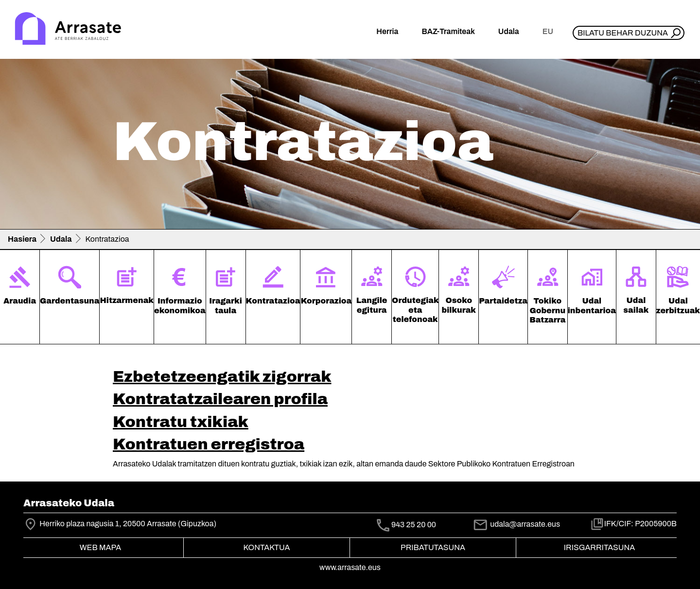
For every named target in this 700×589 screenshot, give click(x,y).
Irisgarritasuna (600, 547)
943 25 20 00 (414, 525)
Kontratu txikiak (181, 422)
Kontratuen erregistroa (209, 444)
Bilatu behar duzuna (623, 33)
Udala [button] (509, 31)
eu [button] (548, 31)
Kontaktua (267, 547)
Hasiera (22, 239)
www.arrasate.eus (350, 567)
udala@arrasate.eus (516, 524)
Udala (61, 239)
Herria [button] (387, 31)
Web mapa (100, 547)
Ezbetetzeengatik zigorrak (222, 377)
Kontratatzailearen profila (220, 399)
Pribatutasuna (433, 547)
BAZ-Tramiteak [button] (448, 31)
